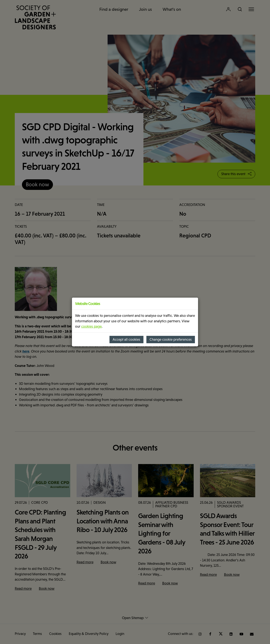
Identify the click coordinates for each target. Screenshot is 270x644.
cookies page (91, 326)
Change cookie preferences (171, 340)
